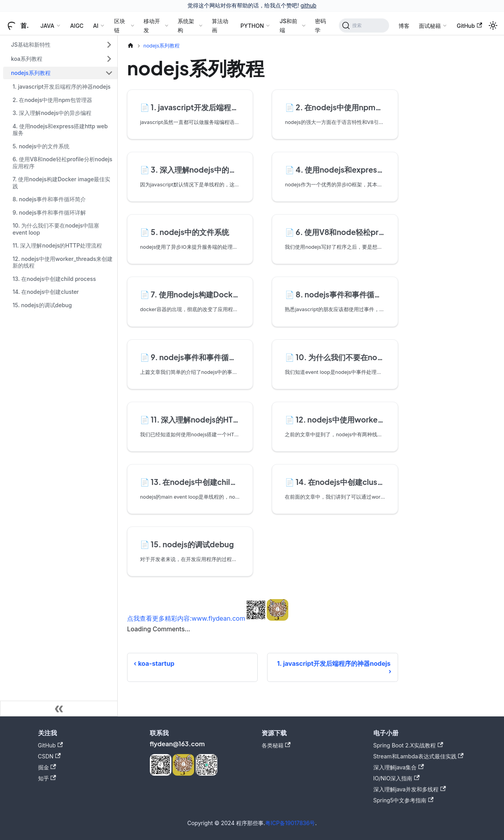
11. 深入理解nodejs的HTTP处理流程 (57, 245)
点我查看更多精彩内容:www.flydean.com (186, 618)
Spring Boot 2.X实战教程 (408, 745)
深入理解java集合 (399, 767)
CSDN (49, 756)
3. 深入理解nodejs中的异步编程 (52, 113)
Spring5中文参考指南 (404, 800)
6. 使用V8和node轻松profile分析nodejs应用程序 (62, 163)
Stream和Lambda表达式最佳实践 (418, 756)
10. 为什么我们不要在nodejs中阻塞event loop (56, 229)
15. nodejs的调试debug (42, 305)
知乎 (47, 778)
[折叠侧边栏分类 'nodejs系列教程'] (109, 73)
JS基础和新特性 (31, 45)
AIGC (77, 26)
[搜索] (364, 26)
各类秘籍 (276, 745)
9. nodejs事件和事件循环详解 (49, 212)
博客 (404, 26)
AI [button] (96, 26)
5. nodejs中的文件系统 (41, 146)
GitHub (469, 26)
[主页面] (131, 46)
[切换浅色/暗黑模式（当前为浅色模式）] (493, 26)
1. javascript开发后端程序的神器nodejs (62, 87)
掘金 (47, 767)
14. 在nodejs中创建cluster (46, 292)
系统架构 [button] (186, 26)
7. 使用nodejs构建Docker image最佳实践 (61, 183)
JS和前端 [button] (288, 26)
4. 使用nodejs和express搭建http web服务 (60, 130)
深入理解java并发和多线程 (410, 789)
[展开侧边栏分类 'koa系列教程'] (109, 59)
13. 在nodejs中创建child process (54, 279)
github (308, 5)
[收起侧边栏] (59, 709)
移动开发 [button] (152, 26)
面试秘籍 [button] (430, 26)
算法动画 (220, 26)
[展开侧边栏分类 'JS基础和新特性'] (109, 45)
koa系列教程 (27, 59)
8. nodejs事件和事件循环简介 (49, 199)
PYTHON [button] (252, 26)
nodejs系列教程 (31, 73)
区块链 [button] (120, 26)
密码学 (320, 26)
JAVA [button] (47, 26)
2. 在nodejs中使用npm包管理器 (52, 100)
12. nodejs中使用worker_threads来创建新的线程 (63, 262)
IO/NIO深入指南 (397, 778)
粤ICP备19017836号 (290, 823)
